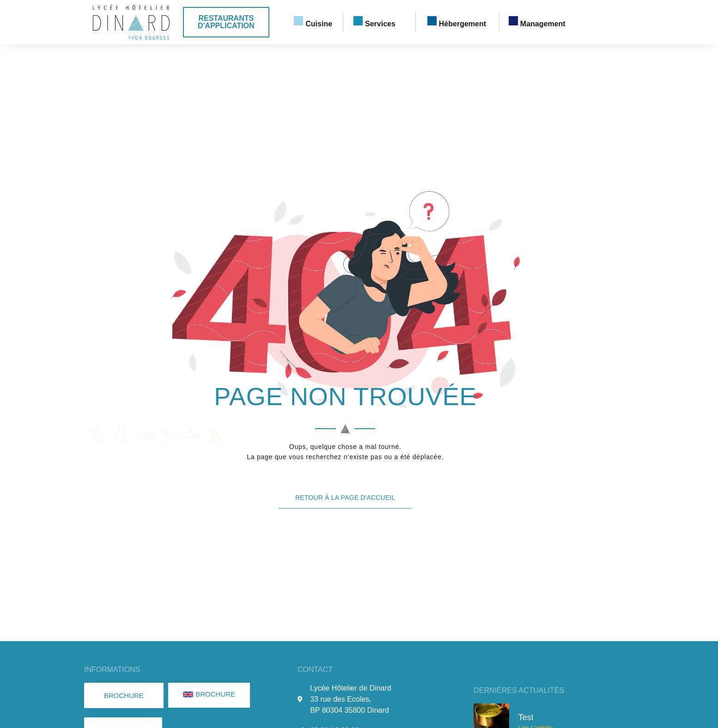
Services (380, 24)
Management (543, 24)
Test (526, 717)
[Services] (358, 21)
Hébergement (462, 24)
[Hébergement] (432, 21)
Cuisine (319, 24)
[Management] (513, 21)
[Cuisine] (298, 21)
